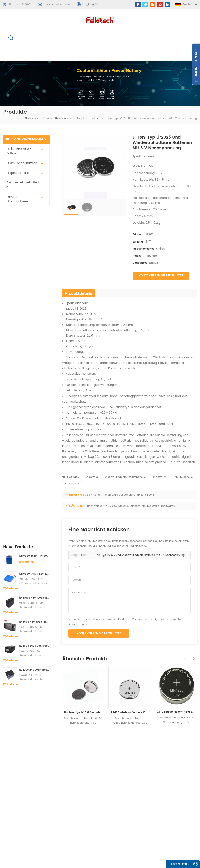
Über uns (123, 782)
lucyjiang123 (90, 4)
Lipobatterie (82, 787)
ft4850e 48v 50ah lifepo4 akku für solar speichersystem (34, 292)
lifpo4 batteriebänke (88, 837)
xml (119, 811)
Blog (120, 796)
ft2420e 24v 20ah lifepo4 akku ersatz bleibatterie (34, 340)
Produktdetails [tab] (79, 294)
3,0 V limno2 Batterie (88, 822)
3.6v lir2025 (72, 484)
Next (193, 657)
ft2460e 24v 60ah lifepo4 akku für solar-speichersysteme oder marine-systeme (34, 316)
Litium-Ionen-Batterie (22, 164)
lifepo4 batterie (18, 173)
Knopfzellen (160, 477)
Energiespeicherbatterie (22, 185)
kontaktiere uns (127, 789)
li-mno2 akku (83, 807)
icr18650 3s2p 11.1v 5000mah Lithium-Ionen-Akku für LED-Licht (34, 226)
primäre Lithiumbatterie (58, 119)
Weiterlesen (26, 233)
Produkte (123, 774)
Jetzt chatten (178, 864)
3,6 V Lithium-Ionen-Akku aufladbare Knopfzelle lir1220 (176, 712)
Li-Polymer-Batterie (88, 779)
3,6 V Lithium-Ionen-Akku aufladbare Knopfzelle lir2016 (120, 495)
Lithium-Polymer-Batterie (19, 152)
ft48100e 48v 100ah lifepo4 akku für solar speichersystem (34, 268)
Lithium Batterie (183, 477)
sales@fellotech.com (57, 4)
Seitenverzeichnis (128, 804)
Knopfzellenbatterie (88, 119)
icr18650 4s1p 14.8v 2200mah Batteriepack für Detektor (34, 244)
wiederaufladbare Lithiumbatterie (125, 477)
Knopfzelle (92, 477)
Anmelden (16, 800)
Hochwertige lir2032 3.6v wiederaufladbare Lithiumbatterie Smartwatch (131, 506)
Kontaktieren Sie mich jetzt (161, 276)
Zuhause (32, 119)
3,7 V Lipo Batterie (86, 815)
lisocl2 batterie (84, 830)
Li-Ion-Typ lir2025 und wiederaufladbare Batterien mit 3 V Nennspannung (139, 556)
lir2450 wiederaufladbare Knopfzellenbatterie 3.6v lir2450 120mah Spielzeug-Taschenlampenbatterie (130, 713)
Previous (184, 657)
